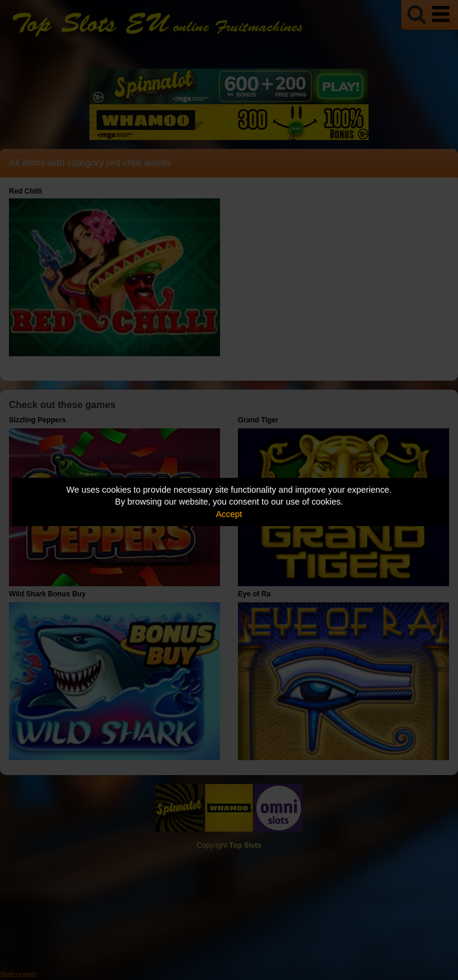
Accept (229, 514)
